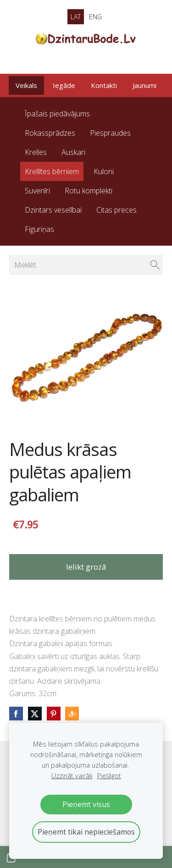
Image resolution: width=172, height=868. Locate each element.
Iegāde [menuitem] (64, 85)
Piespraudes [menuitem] (110, 133)
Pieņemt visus (86, 804)
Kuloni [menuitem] (104, 171)
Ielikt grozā (86, 567)
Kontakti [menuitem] (104, 85)
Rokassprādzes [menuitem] (50, 133)
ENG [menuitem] (95, 17)
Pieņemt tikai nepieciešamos (86, 832)
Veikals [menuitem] (26, 85)
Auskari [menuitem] (73, 152)
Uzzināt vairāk (72, 776)
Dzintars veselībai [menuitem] (53, 210)
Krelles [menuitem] (36, 152)
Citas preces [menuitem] (117, 210)
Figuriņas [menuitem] (39, 229)
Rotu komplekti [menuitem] (89, 191)
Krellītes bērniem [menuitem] (52, 171)
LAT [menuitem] (76, 17)
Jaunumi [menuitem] (144, 85)
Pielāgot (109, 776)
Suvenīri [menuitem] (37, 191)
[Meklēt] (86, 265)
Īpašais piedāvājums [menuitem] (57, 114)
